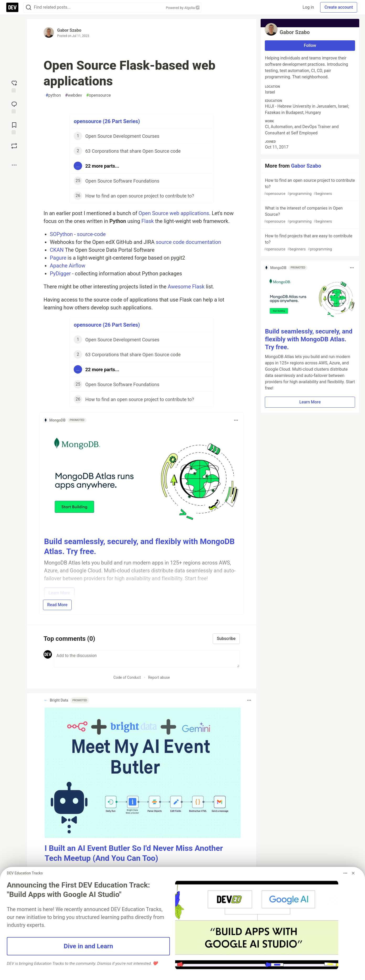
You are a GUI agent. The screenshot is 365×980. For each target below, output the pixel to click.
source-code (91, 234)
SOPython (61, 234)
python (53, 95)
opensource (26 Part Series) (107, 121)
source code (170, 242)
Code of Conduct (127, 677)
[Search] (29, 7)
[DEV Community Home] (12, 7)
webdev (74, 95)
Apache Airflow (68, 266)
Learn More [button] (310, 402)
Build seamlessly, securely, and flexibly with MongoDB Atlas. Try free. (309, 339)
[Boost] (14, 146)
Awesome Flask (186, 287)
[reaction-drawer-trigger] (14, 86)
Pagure (58, 258)
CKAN (57, 250)
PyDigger (60, 273)
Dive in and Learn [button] (88, 946)
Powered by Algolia (182, 8)
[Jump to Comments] (14, 107)
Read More (57, 605)
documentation (203, 242)
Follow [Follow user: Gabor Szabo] (310, 45)
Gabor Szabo (69, 30)
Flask (147, 221)
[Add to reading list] (14, 128)
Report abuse (159, 677)
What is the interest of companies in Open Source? (309, 215)
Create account (339, 7)
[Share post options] (14, 165)
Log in (308, 7)
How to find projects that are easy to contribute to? (309, 243)
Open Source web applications (174, 213)
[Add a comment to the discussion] (147, 659)
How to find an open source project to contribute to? (309, 187)
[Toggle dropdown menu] (236, 420)
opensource (99, 95)
